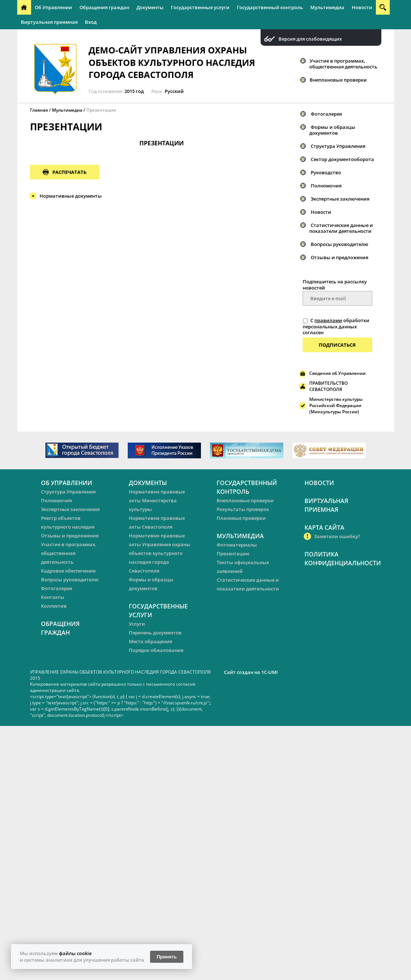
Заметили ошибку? (337, 536)
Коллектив (54, 606)
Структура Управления (338, 146)
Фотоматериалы (237, 545)
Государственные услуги (200, 7)
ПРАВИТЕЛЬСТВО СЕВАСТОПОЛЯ (328, 386)
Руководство (326, 172)
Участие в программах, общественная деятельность (343, 64)
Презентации (101, 110)
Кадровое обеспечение (68, 571)
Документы (150, 7)
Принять (167, 957)
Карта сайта (324, 528)
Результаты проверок (243, 509)
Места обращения (150, 641)
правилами (328, 320)
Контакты (53, 597)
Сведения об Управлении (337, 373)
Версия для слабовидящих (310, 39)
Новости (362, 7)
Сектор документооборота (342, 159)
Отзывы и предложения (339, 257)
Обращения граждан (104, 7)
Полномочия (326, 186)
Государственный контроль (270, 7)
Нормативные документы (71, 196)
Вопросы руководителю (339, 244)
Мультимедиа (327, 7)
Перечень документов (155, 633)
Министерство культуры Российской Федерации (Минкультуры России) (336, 405)
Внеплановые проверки (338, 80)
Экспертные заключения (340, 199)
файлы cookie (75, 953)
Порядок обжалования (156, 650)
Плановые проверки (241, 518)
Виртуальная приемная (49, 22)
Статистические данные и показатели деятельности (341, 228)
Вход (91, 22)
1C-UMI (270, 672)
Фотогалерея (326, 114)
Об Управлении (53, 7)
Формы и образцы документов (332, 130)
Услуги (137, 624)
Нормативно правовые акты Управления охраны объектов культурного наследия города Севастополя (160, 553)
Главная (39, 110)
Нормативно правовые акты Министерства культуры (157, 500)
